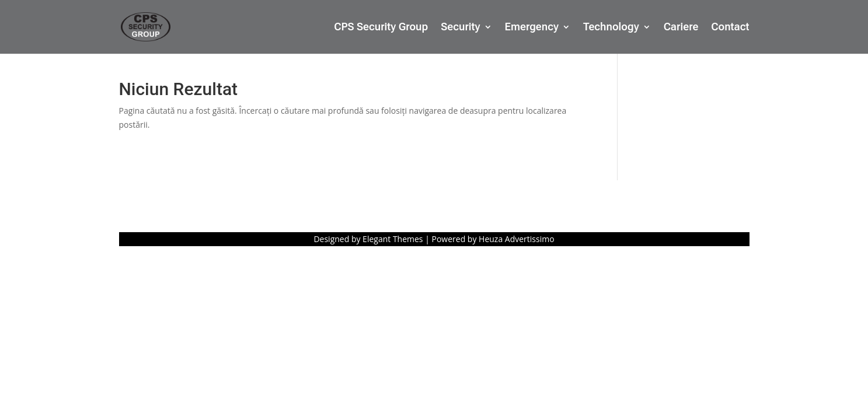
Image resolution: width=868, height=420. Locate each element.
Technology (611, 28)
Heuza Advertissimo (517, 239)
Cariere (681, 28)
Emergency (532, 28)
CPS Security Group (381, 28)
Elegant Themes (393, 239)
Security (460, 28)
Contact (730, 28)
